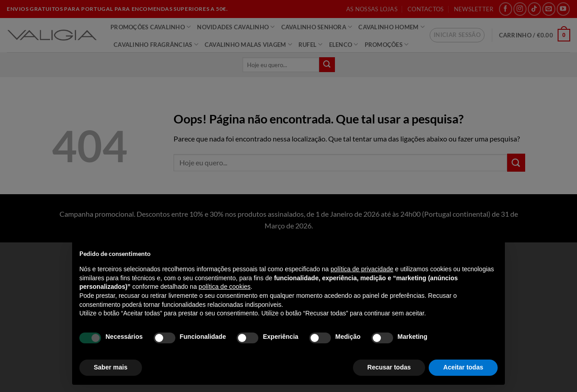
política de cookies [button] (225, 287)
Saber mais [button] (111, 367)
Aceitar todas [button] (463, 367)
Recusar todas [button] (389, 367)
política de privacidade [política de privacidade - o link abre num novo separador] (362, 269)
